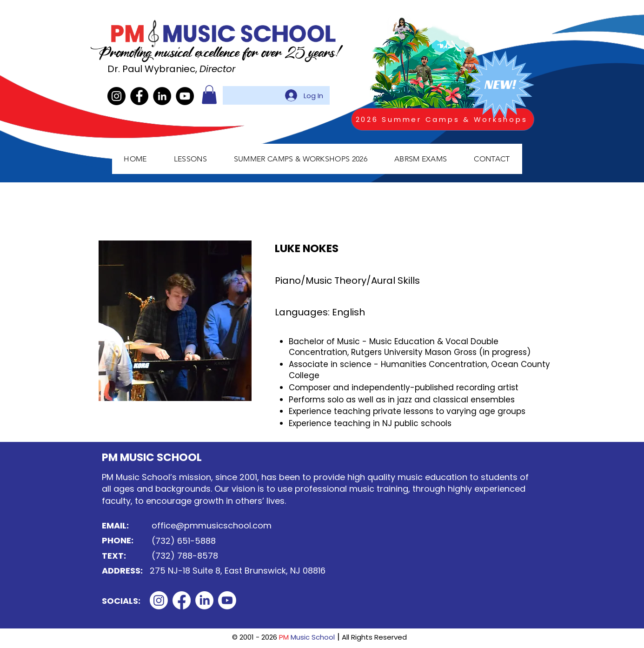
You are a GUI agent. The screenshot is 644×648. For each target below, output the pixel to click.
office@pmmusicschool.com (212, 525)
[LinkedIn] (162, 96)
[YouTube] (185, 96)
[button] (209, 95)
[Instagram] (116, 96)
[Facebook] (139, 96)
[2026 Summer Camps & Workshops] (443, 119)
